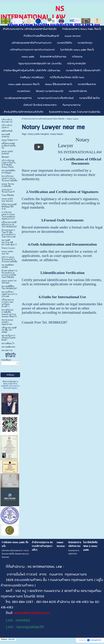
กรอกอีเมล (6, 360)
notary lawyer (57, 134)
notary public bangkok (38, 134)
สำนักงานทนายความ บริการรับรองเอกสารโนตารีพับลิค (43, 119)
